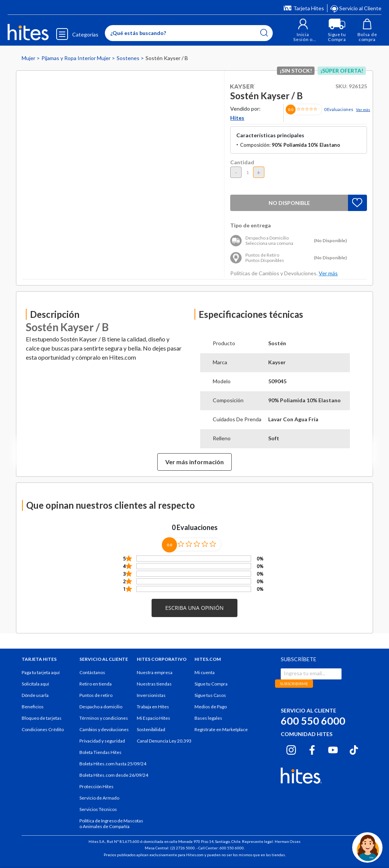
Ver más (363, 109)
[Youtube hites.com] (333, 749)
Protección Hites (96, 786)
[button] (303, 30)
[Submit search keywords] (264, 33)
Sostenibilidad (151, 729)
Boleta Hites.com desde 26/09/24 (114, 775)
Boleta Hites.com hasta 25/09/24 (113, 764)
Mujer (29, 58)
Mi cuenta (205, 672)
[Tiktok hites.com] (354, 749)
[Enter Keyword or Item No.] (189, 33)
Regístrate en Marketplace (221, 729)
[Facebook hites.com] (312, 749)
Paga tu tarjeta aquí (41, 672)
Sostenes (129, 58)
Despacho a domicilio (101, 707)
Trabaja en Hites (153, 707)
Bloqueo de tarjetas (42, 718)
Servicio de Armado (99, 798)
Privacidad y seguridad (102, 741)
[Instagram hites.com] (291, 749)
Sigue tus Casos (210, 695)
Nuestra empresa (155, 672)
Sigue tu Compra (211, 684)
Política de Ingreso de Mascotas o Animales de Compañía (111, 824)
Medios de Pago (211, 707)
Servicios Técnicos (98, 809)
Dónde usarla (35, 695)
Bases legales (208, 718)
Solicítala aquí (35, 684)
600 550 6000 (313, 721)
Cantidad (242, 162)
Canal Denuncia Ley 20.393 (164, 741)
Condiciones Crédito (43, 729)
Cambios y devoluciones (104, 729)
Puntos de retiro (96, 695)
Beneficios (33, 707)
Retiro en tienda (96, 684)
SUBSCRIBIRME (294, 684)
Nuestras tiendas (154, 684)
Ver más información (194, 462)
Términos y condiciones (104, 718)
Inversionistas (151, 695)
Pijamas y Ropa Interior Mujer (77, 58)
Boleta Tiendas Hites (100, 752)
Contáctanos (92, 672)
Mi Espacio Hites (153, 718)
